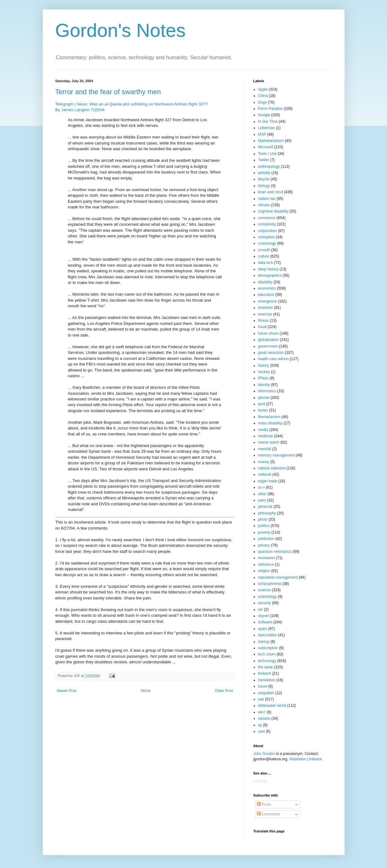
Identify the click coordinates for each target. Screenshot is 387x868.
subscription (268, 648)
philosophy (267, 513)
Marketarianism (271, 141)
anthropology (269, 167)
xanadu (264, 718)
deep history (268, 269)
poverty (264, 532)
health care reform (273, 359)
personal (265, 507)
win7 (262, 712)
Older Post (224, 691)
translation (267, 680)
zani (262, 731)
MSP (262, 134)
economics (267, 288)
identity (264, 385)
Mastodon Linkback (305, 759)
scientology (268, 597)
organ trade (268, 481)
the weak (266, 667)
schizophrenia (270, 584)
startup (264, 642)
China (263, 96)
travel (263, 686)
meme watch (269, 442)
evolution (266, 308)
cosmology (267, 243)
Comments (268, 814)
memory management (276, 455)
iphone (264, 398)
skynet (264, 616)
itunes (263, 410)
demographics (270, 275)
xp (260, 725)
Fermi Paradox (271, 109)
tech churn (267, 654)
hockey (264, 372)
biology (264, 186)
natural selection (272, 468)
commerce (267, 218)
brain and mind (271, 192)
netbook (265, 474)
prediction (266, 539)
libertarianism (269, 417)
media (263, 430)
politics (264, 526)
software (265, 622)
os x (262, 487)
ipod (262, 404)
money (264, 462)
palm (262, 500)
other (262, 494)
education (266, 295)
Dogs (263, 102)
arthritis (264, 173)
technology (267, 661)
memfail (265, 449)
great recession (271, 353)
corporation (268, 231)
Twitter (264, 160)
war (261, 699)
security (265, 603)
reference (266, 564)
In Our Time (268, 122)
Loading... (262, 781)
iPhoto (263, 378)
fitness (264, 321)
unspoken (266, 693)
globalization (269, 340)
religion (264, 571)
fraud (262, 327)
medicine (266, 436)
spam (263, 629)
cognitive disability (273, 211)
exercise (265, 314)
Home (146, 691)
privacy (264, 545)
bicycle (264, 179)
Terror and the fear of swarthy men (108, 92)
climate (264, 205)
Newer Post (67, 691)
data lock (266, 263)
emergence (268, 301)
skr (261, 610)
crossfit (264, 250)
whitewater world (272, 706)
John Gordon (264, 754)
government (268, 346)
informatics (267, 391)
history (264, 366)
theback (265, 673)
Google (264, 115)
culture (264, 256)
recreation (266, 558)
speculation (268, 635)
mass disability (270, 423)
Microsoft (266, 147)
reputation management (278, 577)
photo (263, 519)
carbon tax (267, 199)
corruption (266, 237)
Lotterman (267, 128)
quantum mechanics (275, 552)
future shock (268, 333)
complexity (267, 224)
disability (265, 282)
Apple (263, 89)
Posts (264, 804)
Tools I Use (267, 154)
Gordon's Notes (121, 30)
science (265, 590)
